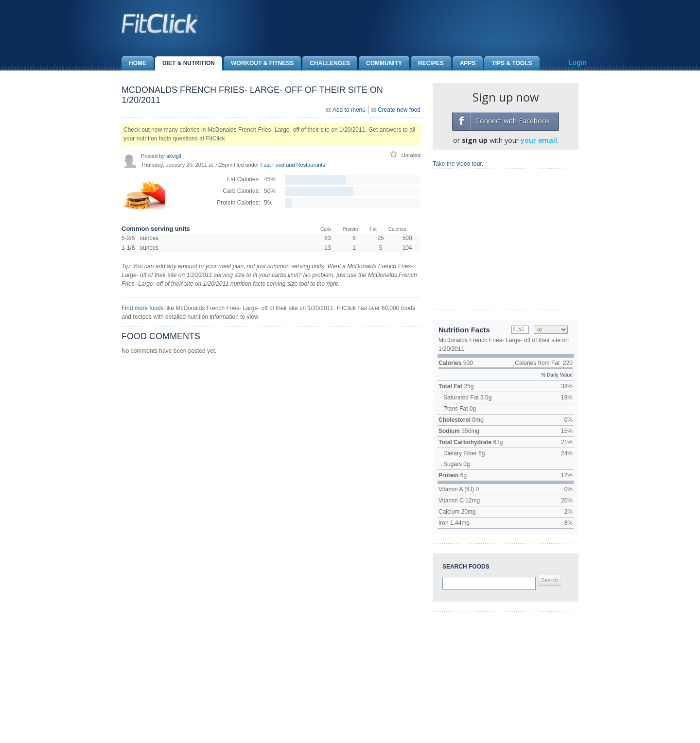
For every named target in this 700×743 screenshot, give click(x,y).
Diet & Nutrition (185, 63)
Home (134, 63)
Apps (464, 63)
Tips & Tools (508, 63)
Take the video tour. (458, 164)
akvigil (174, 156)
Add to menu (349, 110)
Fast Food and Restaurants (293, 165)
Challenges (326, 63)
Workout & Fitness (259, 63)
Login (577, 63)
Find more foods (143, 308)
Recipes (427, 63)
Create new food (399, 110)
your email (539, 140)
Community (380, 63)
